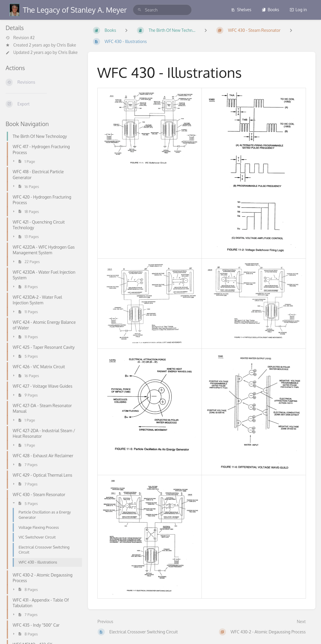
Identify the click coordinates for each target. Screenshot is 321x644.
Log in (298, 10)
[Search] (140, 10)
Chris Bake (66, 45)
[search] (162, 10)
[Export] (42, 104)
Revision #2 (20, 38)
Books (270, 10)
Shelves (241, 10)
